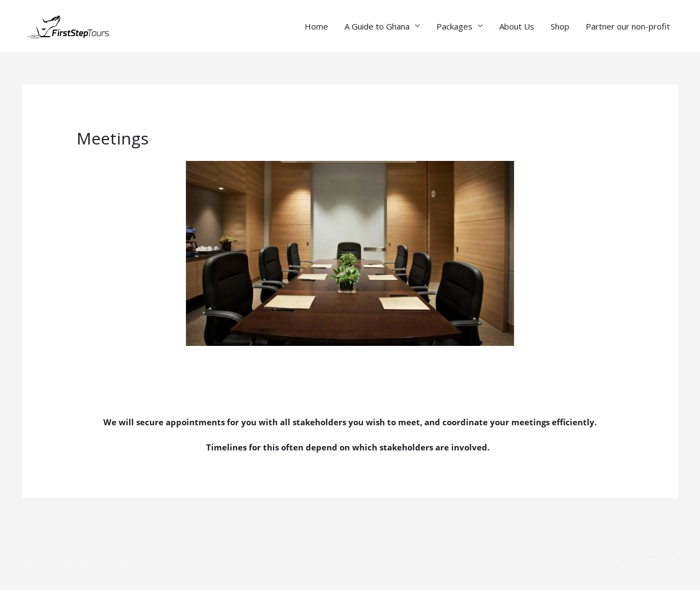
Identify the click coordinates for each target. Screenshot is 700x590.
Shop (560, 26)
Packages (454, 26)
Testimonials (654, 560)
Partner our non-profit (628, 26)
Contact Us (599, 560)
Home (316, 26)
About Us (517, 26)
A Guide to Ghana (377, 26)
